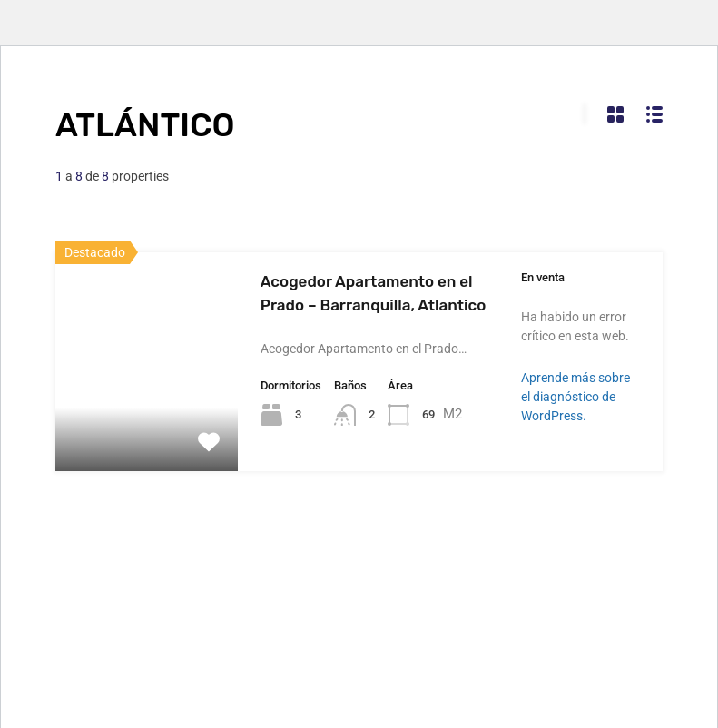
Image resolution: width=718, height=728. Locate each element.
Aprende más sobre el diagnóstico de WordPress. (575, 397)
